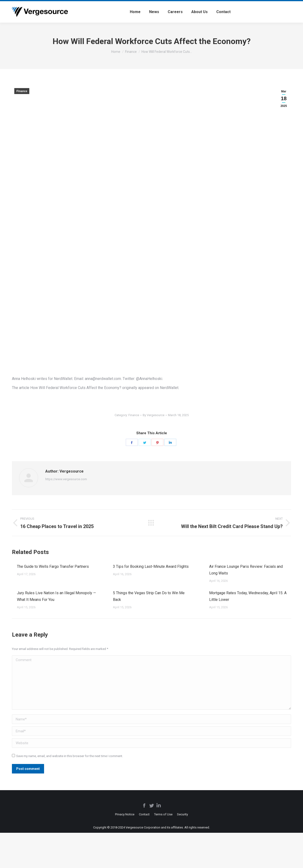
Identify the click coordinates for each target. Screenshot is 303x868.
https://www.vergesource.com (66, 479)
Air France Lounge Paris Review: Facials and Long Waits (246, 570)
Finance (22, 91)
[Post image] (12, 565)
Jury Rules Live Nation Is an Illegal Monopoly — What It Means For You (56, 596)
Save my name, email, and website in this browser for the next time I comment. (70, 756)
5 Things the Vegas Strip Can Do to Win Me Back (149, 596)
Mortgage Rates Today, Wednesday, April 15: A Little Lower (248, 596)
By (154, 415)
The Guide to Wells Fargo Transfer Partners (53, 566)
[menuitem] (135, 12)
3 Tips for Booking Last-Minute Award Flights (151, 566)
